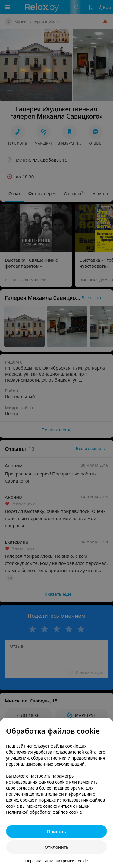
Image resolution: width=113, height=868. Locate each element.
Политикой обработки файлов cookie (44, 812)
